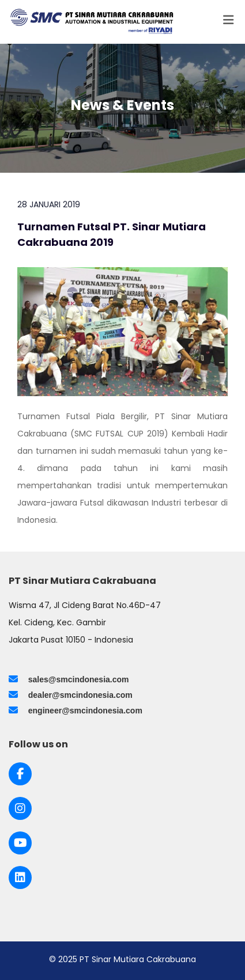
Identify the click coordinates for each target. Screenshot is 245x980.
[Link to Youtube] (20, 843)
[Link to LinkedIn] (20, 878)
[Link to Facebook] (20, 774)
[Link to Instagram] (20, 808)
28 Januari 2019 (49, 204)
